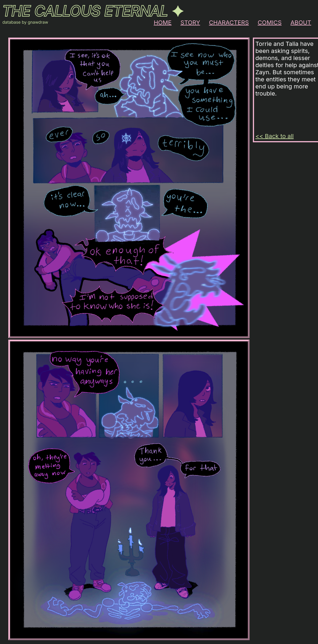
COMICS (270, 22)
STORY (190, 22)
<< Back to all (275, 136)
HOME (163, 22)
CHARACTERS (229, 22)
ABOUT (301, 22)
